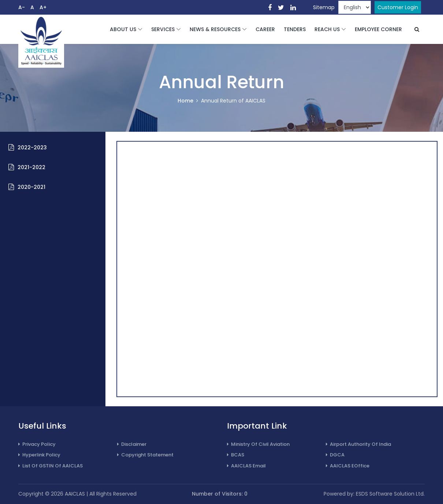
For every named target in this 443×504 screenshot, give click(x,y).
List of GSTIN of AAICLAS (51, 466)
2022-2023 (32, 148)
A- (22, 7)
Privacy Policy (37, 444)
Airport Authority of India (358, 444)
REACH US (327, 29)
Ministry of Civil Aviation (258, 444)
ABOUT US (123, 29)
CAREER (265, 29)
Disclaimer (132, 444)
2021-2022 (31, 167)
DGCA (335, 455)
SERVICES (163, 29)
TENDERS (295, 29)
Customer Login (398, 7)
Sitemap (324, 7)
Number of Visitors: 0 (220, 494)
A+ (43, 7)
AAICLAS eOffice (348, 466)
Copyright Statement (145, 455)
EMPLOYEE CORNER (378, 29)
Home (185, 101)
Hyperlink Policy (39, 455)
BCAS (236, 455)
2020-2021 (31, 187)
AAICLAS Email (246, 466)
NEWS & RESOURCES (215, 29)
